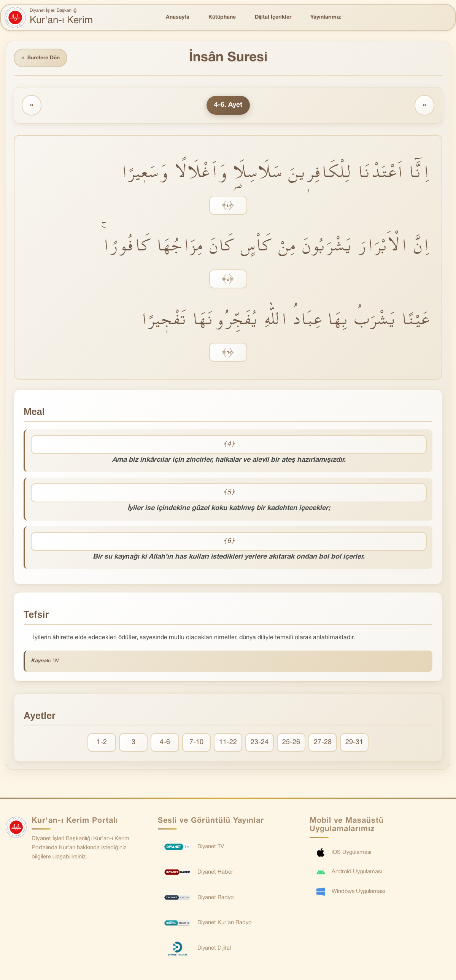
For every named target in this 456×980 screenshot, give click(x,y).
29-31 (354, 743)
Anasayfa (178, 17)
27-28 (323, 743)
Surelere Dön (41, 58)
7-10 (196, 743)
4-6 (165, 743)
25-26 (291, 743)
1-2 (102, 743)
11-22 (228, 743)
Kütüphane (222, 17)
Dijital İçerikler (273, 17)
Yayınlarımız (326, 17)
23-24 (260, 743)
